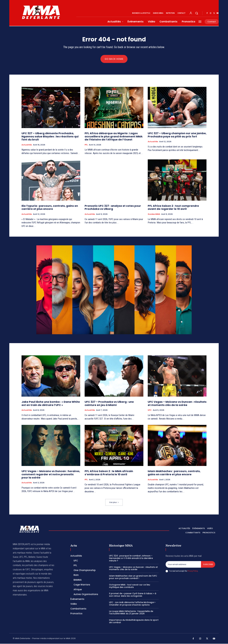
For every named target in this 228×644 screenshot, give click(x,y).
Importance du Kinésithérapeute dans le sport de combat (134, 621)
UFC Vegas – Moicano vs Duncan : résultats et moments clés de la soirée (177, 404)
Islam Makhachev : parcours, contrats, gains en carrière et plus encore (174, 473)
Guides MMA (154, 214)
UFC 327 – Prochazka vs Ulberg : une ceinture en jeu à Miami (109, 404)
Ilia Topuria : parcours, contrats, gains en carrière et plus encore (50, 208)
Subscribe (208, 565)
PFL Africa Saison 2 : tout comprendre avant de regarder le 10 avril (173, 208)
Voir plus (114, 503)
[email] (183, 565)
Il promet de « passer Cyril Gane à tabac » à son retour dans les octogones (133, 595)
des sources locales (43, 587)
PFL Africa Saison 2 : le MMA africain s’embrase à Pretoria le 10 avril (109, 473)
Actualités (27, 145)
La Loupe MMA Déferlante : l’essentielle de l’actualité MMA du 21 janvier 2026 (131, 613)
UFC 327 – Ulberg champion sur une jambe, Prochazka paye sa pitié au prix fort (177, 135)
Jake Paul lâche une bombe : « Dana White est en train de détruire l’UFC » (51, 404)
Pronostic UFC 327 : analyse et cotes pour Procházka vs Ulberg (113, 208)
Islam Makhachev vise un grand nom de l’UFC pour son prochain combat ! (133, 577)
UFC (150, 410)
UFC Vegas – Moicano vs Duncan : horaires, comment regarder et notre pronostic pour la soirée (51, 475)
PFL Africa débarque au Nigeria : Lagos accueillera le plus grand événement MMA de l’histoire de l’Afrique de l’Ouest (114, 137)
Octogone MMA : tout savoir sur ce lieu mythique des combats (130, 586)
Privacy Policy (193, 571)
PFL (86, 145)
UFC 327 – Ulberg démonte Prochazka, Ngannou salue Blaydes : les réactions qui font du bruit (50, 137)
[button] (197, 13)
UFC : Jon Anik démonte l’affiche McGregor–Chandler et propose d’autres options (132, 604)
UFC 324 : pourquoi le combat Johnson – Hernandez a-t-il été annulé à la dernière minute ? (131, 558)
